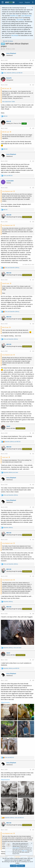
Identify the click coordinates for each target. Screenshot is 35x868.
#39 (33, 770)
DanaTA (9, 78)
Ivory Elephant (11, 53)
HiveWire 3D (14, 16)
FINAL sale (24, 851)
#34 (33, 540)
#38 (33, 680)
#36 (33, 614)
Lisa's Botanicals (26, 16)
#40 (33, 830)
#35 (33, 576)
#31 (33, 454)
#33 (33, 507)
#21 (33, 60)
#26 (33, 222)
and (8, 176)
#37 (33, 660)
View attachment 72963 (8, 102)
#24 (33, 161)
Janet (8, 426)
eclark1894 (10, 181)
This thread (20, 20)
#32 (33, 485)
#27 (33, 280)
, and (13, 73)
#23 (33, 128)
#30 (33, 433)
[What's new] (33, 2)
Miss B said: (5, 327)
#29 (33, 351)
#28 (33, 324)
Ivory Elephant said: (7, 191)
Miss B (9, 121)
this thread (15, 35)
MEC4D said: (6, 89)
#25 (33, 188)
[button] (3, 2)
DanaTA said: (6, 283)
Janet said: (5, 457)
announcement (16, 848)
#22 (33, 85)
